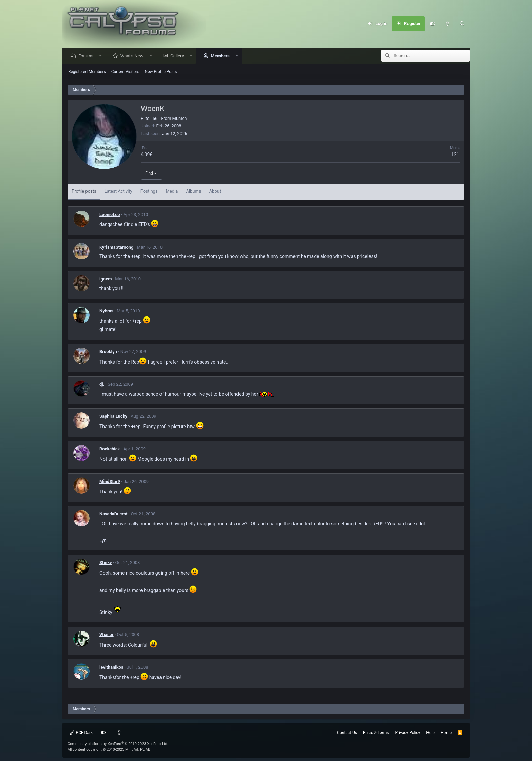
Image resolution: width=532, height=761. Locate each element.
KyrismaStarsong (117, 247)
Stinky (106, 563)
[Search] (462, 24)
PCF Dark (81, 733)
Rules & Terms (376, 733)
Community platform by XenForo (118, 744)
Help (430, 733)
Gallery (179, 56)
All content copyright (109, 750)
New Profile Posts (161, 72)
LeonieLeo (110, 215)
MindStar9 (110, 482)
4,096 (147, 155)
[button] (102, 56)
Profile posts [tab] (84, 191)
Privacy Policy (407, 733)
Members (222, 56)
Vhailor (107, 635)
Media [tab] (172, 191)
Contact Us (347, 733)
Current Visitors (125, 72)
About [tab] (215, 191)
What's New (134, 56)
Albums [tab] (193, 191)
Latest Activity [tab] (118, 191)
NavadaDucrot (113, 514)
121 (455, 155)
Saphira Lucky (113, 416)
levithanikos (111, 667)
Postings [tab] (149, 191)
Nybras (106, 311)
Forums (88, 56)
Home (446, 733)
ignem (106, 279)
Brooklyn (108, 352)
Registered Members (87, 72)
